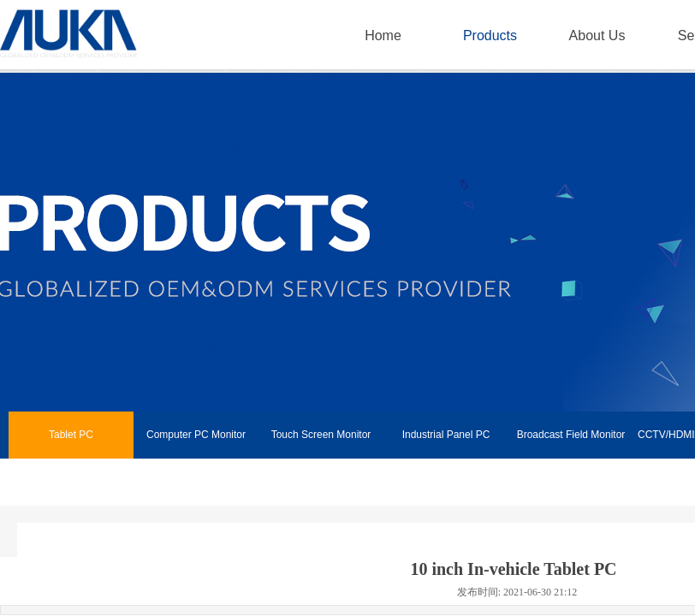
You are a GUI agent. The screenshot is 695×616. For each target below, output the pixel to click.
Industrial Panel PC (446, 435)
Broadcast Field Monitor (571, 435)
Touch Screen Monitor (321, 435)
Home (383, 36)
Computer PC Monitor (196, 435)
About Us (597, 36)
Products (490, 36)
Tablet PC (71, 435)
